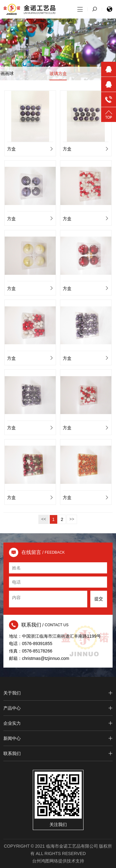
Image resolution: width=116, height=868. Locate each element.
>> (72, 519)
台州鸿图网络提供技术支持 (58, 861)
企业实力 (58, 723)
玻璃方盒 (58, 73)
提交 (99, 599)
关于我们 (58, 693)
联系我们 (58, 753)
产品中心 (58, 708)
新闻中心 (58, 738)
